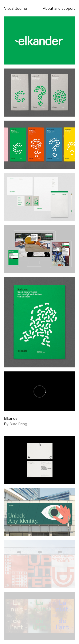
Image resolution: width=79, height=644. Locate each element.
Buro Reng (18, 424)
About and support (59, 8)
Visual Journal (16, 8)
